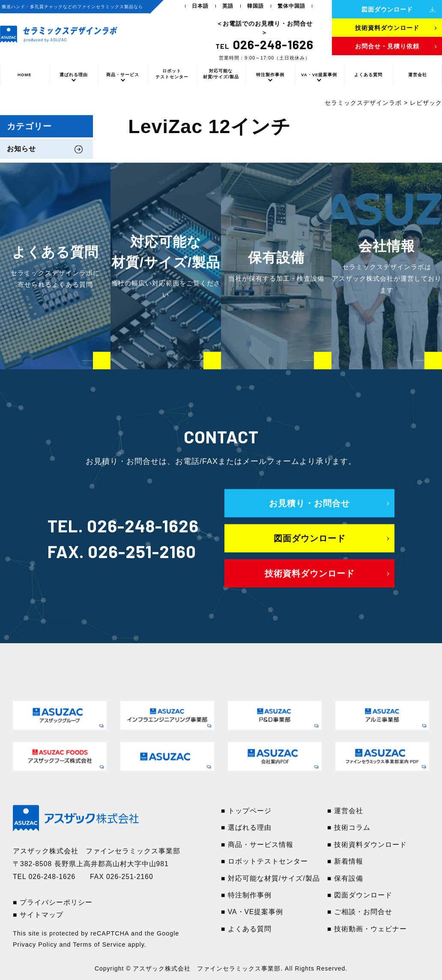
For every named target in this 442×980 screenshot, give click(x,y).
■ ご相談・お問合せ (360, 912)
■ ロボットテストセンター (264, 861)
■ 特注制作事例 (246, 895)
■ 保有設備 (345, 878)
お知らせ (21, 149)
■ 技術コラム (349, 827)
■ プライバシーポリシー (53, 902)
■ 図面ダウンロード (360, 895)
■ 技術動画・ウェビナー (367, 929)
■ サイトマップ (38, 915)
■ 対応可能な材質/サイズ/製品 (270, 878)
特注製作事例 (270, 75)
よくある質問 (368, 75)
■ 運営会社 (345, 811)
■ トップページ (246, 811)
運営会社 (418, 75)
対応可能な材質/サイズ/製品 (221, 74)
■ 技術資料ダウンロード (367, 845)
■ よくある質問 (246, 929)
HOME (25, 75)
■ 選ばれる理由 (246, 827)
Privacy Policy (35, 944)
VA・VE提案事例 (319, 75)
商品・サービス (123, 75)
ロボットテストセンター (172, 74)
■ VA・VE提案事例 (252, 912)
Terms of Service (99, 944)
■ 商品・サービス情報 (257, 845)
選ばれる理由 (74, 75)
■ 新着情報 (345, 861)
